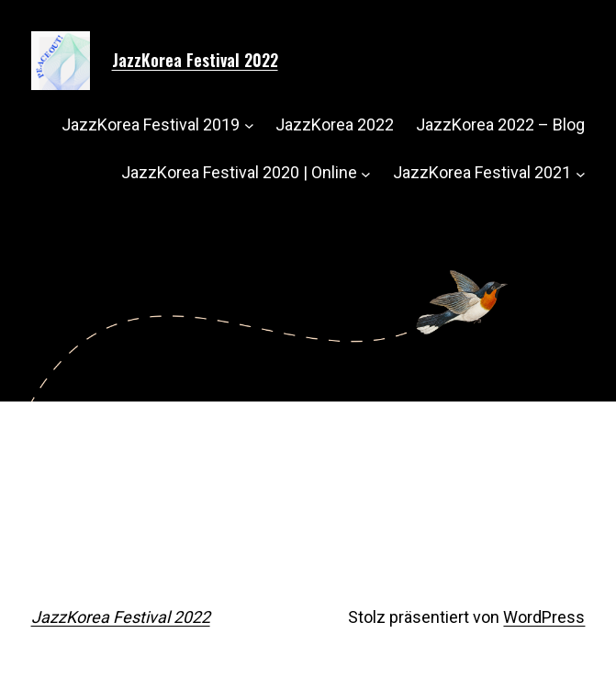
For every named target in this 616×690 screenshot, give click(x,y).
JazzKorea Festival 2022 (195, 60)
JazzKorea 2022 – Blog (500, 124)
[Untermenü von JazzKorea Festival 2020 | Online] (366, 173)
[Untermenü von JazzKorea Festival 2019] (249, 125)
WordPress (544, 617)
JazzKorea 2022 (335, 124)
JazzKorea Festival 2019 (151, 124)
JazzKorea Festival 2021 (482, 172)
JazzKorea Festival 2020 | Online (239, 172)
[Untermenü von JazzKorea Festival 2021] (581, 173)
